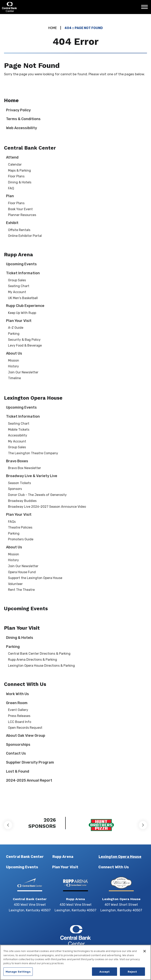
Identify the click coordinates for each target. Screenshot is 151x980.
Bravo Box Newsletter (24, 468)
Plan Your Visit (19, 321)
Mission (14, 360)
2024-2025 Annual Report (29, 780)
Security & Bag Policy (24, 340)
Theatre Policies (20, 527)
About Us (14, 353)
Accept (105, 974)
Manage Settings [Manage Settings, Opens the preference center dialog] (18, 974)
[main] (75, 410)
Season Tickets (19, 483)
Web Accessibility (21, 128)
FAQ (11, 188)
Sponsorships (18, 745)
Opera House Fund (22, 572)
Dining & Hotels (20, 182)
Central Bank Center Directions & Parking (39, 654)
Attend (12, 157)
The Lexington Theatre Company (33, 453)
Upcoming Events (21, 264)
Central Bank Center (24, 7)
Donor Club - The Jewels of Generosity (37, 495)
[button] (8, 825)
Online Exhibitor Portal (25, 236)
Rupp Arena (18, 255)
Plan (10, 196)
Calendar (15, 164)
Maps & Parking (19, 170)
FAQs (12, 522)
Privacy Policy (18, 110)
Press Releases (19, 716)
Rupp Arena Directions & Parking (33, 660)
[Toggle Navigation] (146, 8)
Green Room (17, 703)
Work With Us (17, 694)
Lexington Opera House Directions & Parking (41, 666)
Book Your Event (20, 209)
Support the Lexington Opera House (35, 578)
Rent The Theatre (21, 590)
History (13, 366)
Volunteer (15, 584)
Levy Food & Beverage (25, 345)
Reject (132, 974)
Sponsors (15, 489)
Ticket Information (23, 273)
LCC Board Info (20, 722)
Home (53, 28)
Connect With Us (25, 684)
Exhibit (12, 223)
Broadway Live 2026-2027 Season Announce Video (47, 507)
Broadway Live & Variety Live (32, 476)
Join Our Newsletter (23, 372)
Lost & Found (18, 771)
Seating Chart (19, 286)
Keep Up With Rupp (22, 313)
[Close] (145, 954)
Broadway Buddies (22, 501)
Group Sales (17, 280)
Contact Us (16, 753)
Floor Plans (16, 176)
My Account (17, 292)
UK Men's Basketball (23, 298)
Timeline (14, 378)
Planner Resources (22, 215)
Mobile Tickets (19, 430)
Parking (14, 334)
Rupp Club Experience (25, 306)
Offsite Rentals (19, 230)
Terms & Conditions (23, 119)
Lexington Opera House (33, 398)
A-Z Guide (16, 328)
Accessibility (18, 435)
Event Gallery (18, 710)
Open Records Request (25, 728)
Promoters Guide (21, 539)
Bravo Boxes (17, 461)
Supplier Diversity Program (30, 762)
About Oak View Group (26, 736)
